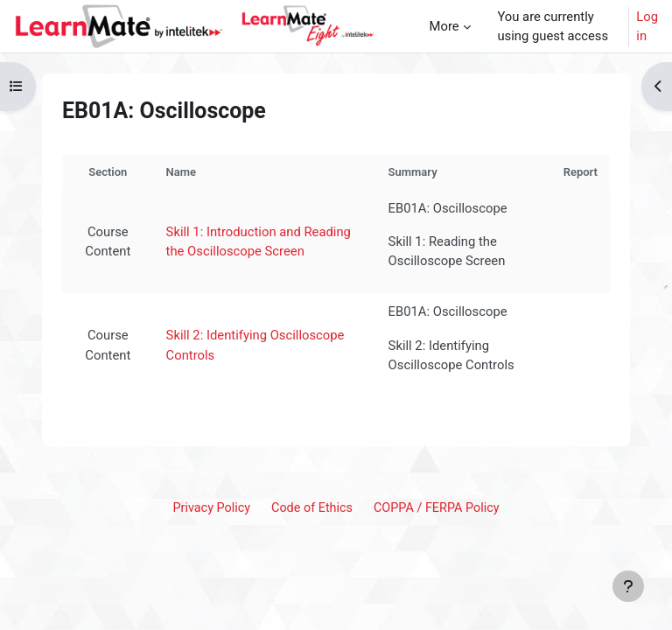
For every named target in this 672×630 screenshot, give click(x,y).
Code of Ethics (312, 508)
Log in (647, 26)
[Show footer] (628, 586)
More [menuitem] (444, 26)
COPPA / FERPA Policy (437, 508)
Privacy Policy (211, 508)
